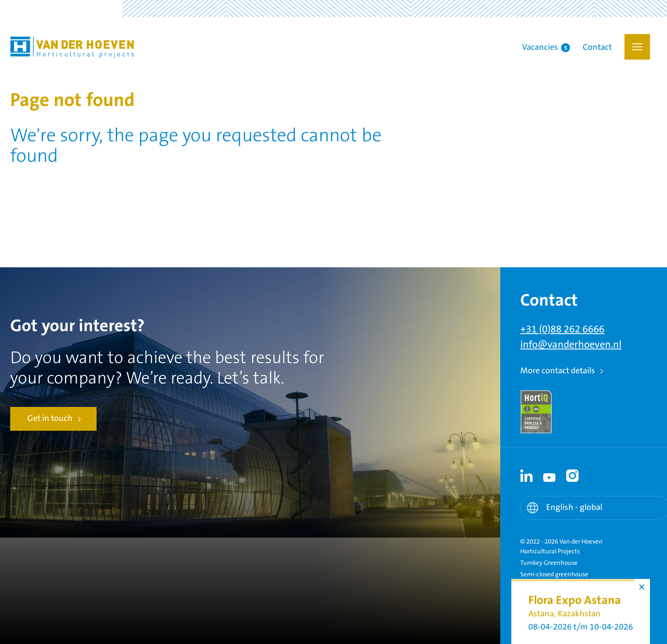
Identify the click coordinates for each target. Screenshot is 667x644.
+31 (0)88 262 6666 (562, 329)
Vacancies (546, 48)
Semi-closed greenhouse (554, 574)
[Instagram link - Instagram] (573, 476)
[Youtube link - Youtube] (550, 476)
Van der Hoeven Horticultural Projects (72, 47)
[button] (637, 47)
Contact (597, 48)
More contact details (558, 371)
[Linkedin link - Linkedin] (527, 476)
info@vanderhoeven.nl (571, 345)
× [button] (642, 587)
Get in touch (50, 419)
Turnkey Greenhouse (549, 563)
